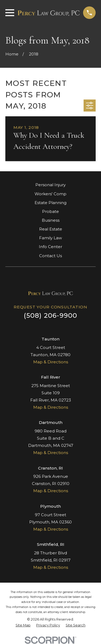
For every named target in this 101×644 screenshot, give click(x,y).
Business (51, 220)
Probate (50, 211)
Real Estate (51, 229)
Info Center (50, 247)
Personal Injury (50, 185)
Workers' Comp (50, 194)
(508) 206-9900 (51, 315)
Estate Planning (50, 203)
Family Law (50, 238)
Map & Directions (51, 362)
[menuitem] (23, 625)
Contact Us (50, 256)
